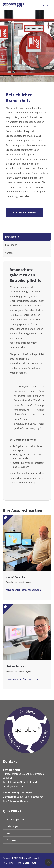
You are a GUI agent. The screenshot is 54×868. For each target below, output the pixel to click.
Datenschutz (30, 863)
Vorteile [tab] (9, 253)
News (10, 833)
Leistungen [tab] (11, 245)
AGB (5, 863)
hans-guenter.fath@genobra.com (24, 590)
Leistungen (12, 826)
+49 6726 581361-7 (18, 801)
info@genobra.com (13, 786)
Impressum (15, 863)
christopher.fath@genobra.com (23, 679)
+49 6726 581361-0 (18, 782)
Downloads (13, 840)
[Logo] (14, 5)
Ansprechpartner (15, 819)
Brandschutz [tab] (12, 237)
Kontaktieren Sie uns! (24, 212)
